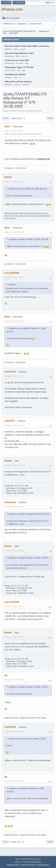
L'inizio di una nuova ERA (17, 60)
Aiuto (17, 859)
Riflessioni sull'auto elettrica (18, 82)
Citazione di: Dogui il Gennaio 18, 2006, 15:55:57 (29, 558)
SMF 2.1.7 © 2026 (21, 862)
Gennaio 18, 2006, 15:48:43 (14, 425)
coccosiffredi (12, 273)
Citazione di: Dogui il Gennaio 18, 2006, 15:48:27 (29, 687)
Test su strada (10, 70)
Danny (8, 177)
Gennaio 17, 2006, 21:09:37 (14, 277)
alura (7, 126)
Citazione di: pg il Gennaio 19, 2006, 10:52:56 (27, 739)
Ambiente (8, 49)
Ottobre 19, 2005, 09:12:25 (14, 131)
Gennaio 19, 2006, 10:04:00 (14, 607)
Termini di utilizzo (27, 859)
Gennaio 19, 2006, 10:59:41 (14, 781)
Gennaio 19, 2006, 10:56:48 (14, 731)
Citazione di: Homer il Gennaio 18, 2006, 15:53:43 (29, 514)
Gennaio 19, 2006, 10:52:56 (14, 680)
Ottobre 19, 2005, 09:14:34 (14, 181)
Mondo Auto (9, 56)
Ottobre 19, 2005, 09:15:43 (14, 232)
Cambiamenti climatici (15, 74)
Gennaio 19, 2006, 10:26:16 (14, 637)
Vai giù (6, 118)
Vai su (5, 842)
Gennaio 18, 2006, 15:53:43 (14, 465)
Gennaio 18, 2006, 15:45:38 (14, 321)
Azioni (50, 118)
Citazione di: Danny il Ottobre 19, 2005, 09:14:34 (28, 239)
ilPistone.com (12, 9)
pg (6, 675)
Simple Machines (35, 862)
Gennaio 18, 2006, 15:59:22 (14, 551)
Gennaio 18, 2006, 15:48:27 (14, 376)
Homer (8, 461)
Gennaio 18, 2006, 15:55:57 (14, 507)
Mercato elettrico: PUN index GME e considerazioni (28, 46)
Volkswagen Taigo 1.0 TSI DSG (19, 67)
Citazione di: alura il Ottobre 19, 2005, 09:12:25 (28, 189)
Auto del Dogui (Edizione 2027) (19, 53)
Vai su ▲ (37, 859)
